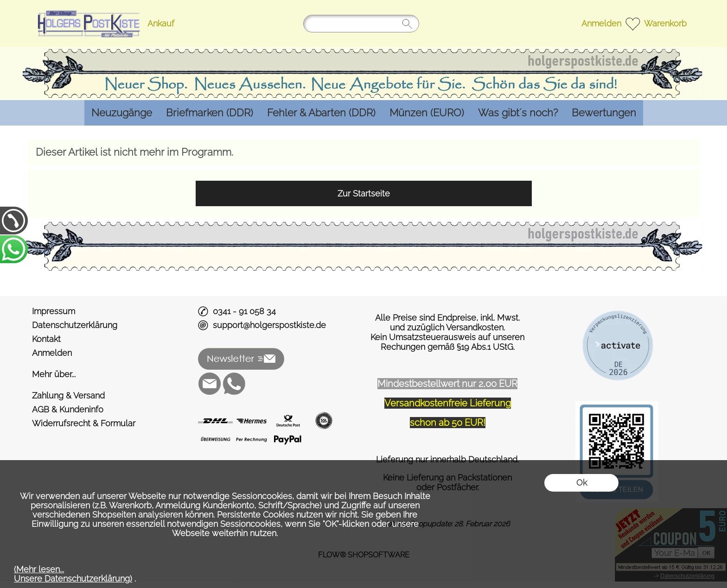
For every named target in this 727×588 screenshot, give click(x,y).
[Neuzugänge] (122, 113)
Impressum (54, 311)
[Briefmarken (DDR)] (210, 113)
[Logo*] (87, 10)
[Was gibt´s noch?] (518, 113)
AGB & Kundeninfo (68, 409)
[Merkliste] (633, 23)
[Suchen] (361, 24)
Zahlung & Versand (68, 395)
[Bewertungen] (604, 113)
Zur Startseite (364, 193)
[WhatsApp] (234, 384)
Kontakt (46, 339)
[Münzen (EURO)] (427, 113)
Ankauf (161, 23)
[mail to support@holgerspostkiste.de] (210, 384)
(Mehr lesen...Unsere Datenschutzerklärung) (73, 574)
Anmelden (601, 23)
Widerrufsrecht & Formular (84, 423)
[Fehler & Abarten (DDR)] (321, 113)
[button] (241, 359)
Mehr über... (54, 374)
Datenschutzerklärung (75, 325)
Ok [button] (582, 483)
